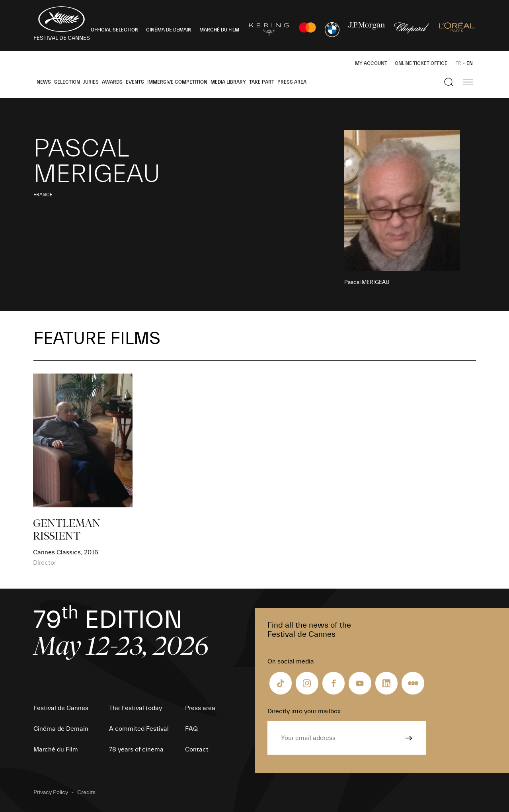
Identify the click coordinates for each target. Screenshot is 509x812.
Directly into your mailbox (304, 711)
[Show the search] (449, 82)
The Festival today (136, 708)
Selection (67, 82)
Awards (112, 82)
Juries (91, 82)
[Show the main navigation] (468, 82)
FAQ (191, 729)
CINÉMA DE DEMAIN (169, 30)
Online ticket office (421, 63)
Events (135, 82)
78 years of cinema (136, 749)
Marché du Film (56, 749)
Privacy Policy (51, 792)
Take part (262, 82)
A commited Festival (139, 729)
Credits (86, 792)
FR (458, 63)
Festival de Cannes (61, 708)
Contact (197, 749)
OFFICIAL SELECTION (115, 30)
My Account (371, 63)
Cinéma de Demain (61, 729)
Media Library (228, 82)
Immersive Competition (177, 82)
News (44, 82)
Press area (292, 82)
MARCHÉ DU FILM (219, 30)
